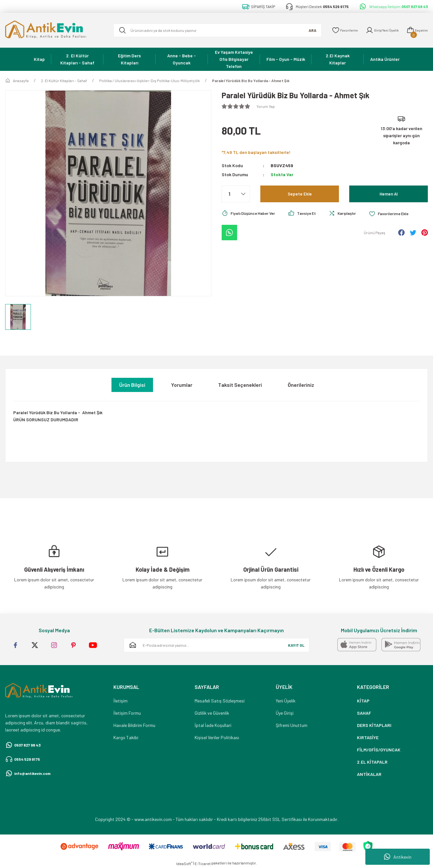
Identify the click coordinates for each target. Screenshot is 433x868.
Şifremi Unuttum (292, 725)
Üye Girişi (285, 713)
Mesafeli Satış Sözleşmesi (220, 701)
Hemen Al (389, 194)
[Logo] (54, 30)
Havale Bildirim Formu (134, 725)
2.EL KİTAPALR (372, 762)
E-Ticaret (203, 863)
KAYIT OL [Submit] (296, 645)
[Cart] (416, 30)
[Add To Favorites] (403, 214)
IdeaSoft (184, 863)
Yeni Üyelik (286, 701)
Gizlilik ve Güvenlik (212, 713)
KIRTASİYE (368, 737)
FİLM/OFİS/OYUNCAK (379, 750)
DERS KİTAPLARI (374, 725)
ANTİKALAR (369, 774)
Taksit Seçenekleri (240, 385)
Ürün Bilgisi (132, 385)
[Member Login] (377, 30)
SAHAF (364, 713)
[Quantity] (236, 194)
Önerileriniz (301, 385)
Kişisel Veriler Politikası (217, 737)
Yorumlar (182, 385)
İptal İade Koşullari (213, 725)
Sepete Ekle (300, 194)
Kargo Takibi (126, 737)
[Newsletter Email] (216, 645)
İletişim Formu (127, 713)
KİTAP (363, 701)
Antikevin (398, 857)
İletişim (120, 701)
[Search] (212, 30)
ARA (302, 30)
